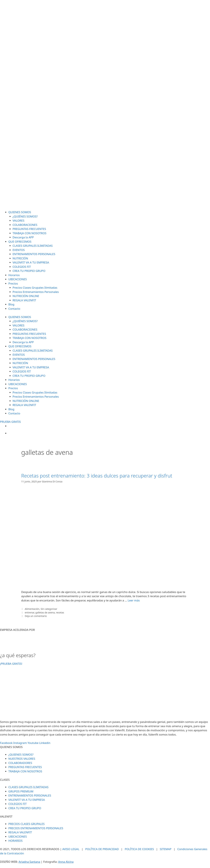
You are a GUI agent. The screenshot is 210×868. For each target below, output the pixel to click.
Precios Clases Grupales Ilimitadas (35, 288)
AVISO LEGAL (71, 849)
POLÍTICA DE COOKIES (139, 849)
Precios (13, 283)
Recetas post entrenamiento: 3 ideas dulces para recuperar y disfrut (97, 476)
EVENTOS (19, 250)
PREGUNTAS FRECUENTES (29, 229)
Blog (11, 304)
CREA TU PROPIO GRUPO (29, 271)
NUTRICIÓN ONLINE (26, 296)
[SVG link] (105, 105)
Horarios (14, 275)
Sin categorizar (49, 609)
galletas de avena (45, 612)
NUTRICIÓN (20, 258)
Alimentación (32, 609)
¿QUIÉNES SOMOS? (25, 216)
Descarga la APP (23, 237)
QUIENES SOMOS (20, 212)
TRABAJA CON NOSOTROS (30, 233)
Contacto (14, 309)
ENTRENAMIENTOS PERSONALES (34, 254)
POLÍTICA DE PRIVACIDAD (102, 849)
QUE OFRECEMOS (20, 242)
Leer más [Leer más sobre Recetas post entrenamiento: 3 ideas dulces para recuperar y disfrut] (134, 600)
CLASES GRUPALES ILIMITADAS (33, 246)
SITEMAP (166, 849)
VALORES (19, 220)
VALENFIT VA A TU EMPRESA (31, 262)
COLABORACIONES (25, 225)
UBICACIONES (18, 279)
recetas (60, 612)
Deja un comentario (36, 616)
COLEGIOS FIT (22, 267)
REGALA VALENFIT (24, 300)
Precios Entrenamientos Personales (36, 292)
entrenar (29, 612)
